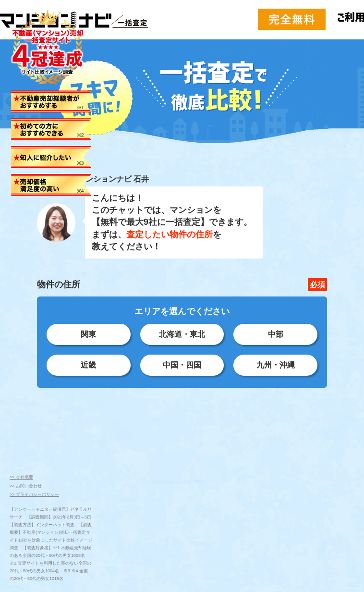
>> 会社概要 (21, 477)
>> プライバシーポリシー (34, 494)
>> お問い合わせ (26, 486)
